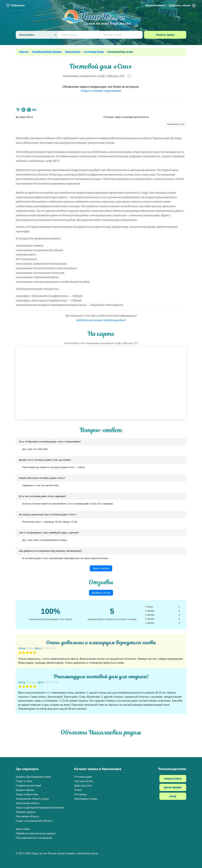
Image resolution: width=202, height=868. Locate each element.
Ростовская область (27, 816)
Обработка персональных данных (36, 833)
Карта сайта (23, 829)
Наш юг (24, 52)
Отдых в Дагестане (27, 794)
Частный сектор (83, 781)
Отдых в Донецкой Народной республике (40, 808)
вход (173, 796)
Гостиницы (80, 794)
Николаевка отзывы (86, 799)
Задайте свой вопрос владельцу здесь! (101, 320)
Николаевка (73, 52)
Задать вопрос (101, 568)
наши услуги (173, 779)
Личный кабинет (156, 5)
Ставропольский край (28, 786)
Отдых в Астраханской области (34, 821)
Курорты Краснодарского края (33, 777)
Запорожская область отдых (32, 799)
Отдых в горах (24, 781)
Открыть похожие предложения (101, 91)
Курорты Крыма (25, 790)
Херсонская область (28, 803)
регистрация (173, 788)
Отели (78, 790)
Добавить (183, 6)
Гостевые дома (94, 52)
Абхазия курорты (26, 812)
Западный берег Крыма (47, 52)
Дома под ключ (83, 786)
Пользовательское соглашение (34, 838)
